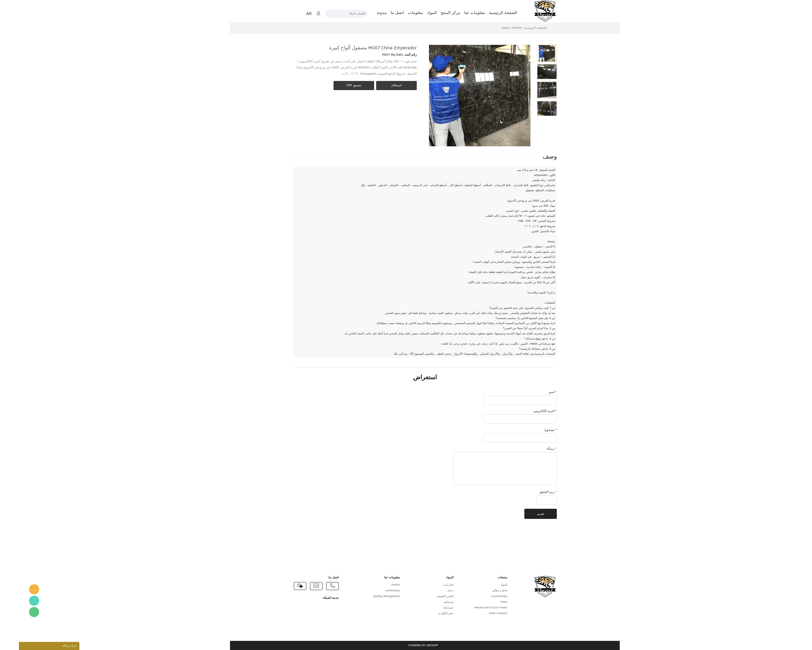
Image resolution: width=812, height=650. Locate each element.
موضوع (532, 430)
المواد (413, 13)
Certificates (374, 591)
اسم (534, 392)
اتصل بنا (378, 13)
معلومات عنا (456, 13)
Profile (377, 585)
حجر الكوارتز (427, 613)
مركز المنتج (432, 13)
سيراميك (429, 608)
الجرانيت (429, 585)
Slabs (486, 28)
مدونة (363, 13)
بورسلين (430, 602)
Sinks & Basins (479, 613)
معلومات (397, 13)
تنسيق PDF (335, 85)
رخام (432, 591)
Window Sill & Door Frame (472, 608)
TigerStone (15, 589)
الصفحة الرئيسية (484, 13)
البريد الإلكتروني (526, 411)
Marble (498, 28)
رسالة (533, 449)
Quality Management (368, 596)
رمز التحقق (529, 492)
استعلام (378, 85)
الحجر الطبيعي (426, 596)
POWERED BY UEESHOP (404, 645)
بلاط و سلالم (481, 591)
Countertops (480, 596)
